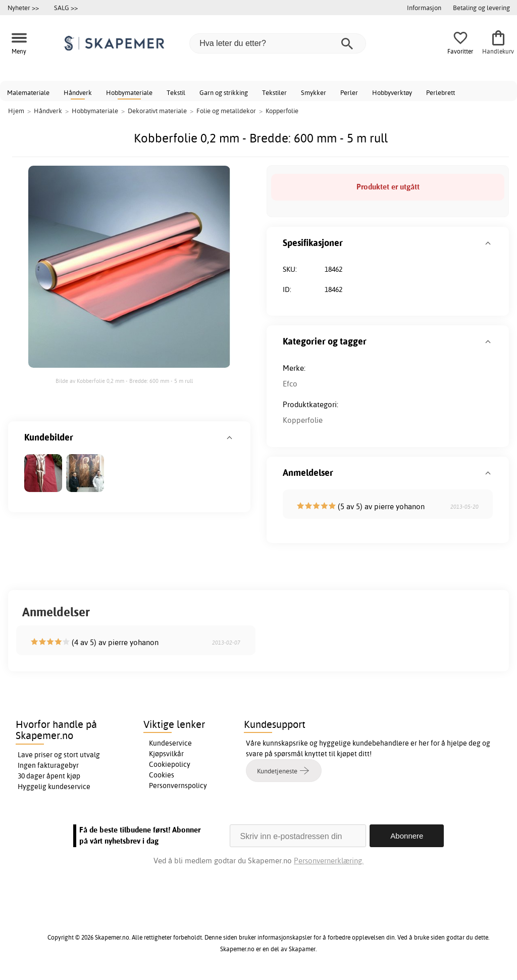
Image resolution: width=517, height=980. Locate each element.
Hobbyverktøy (392, 92)
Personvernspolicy (178, 786)
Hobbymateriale (129, 92)
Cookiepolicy (170, 764)
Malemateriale (28, 92)
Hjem (16, 111)
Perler (349, 92)
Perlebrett (441, 92)
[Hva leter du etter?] (278, 43)
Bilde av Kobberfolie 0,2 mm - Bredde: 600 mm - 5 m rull (124, 381)
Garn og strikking (224, 92)
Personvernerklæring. (329, 861)
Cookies (162, 775)
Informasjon (424, 8)
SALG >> (66, 8)
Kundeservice (170, 743)
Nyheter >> (23, 8)
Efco (290, 384)
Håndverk (78, 92)
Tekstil (176, 92)
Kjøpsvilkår (166, 754)
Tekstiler (274, 92)
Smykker (314, 92)
